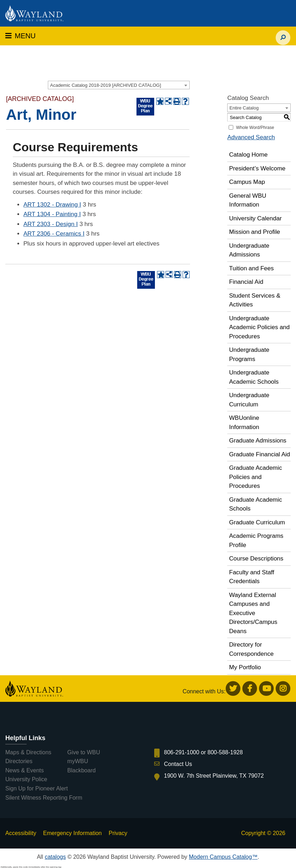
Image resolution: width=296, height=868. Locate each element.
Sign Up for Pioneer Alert (37, 788)
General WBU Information (248, 200)
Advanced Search (251, 137)
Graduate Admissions (258, 441)
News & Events (24, 770)
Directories (19, 761)
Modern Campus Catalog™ (223, 857)
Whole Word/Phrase (255, 128)
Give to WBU (84, 752)
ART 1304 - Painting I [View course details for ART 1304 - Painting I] (52, 214)
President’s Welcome (257, 168)
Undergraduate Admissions (249, 250)
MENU (20, 36)
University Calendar (255, 218)
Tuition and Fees (251, 268)
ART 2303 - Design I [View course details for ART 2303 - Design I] (51, 224)
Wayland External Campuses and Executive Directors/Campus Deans (253, 613)
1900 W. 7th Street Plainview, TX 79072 (214, 776)
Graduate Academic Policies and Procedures (255, 477)
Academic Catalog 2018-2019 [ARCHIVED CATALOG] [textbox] (105, 85)
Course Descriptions (256, 559)
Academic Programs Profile (256, 540)
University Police (26, 779)
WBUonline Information (244, 422)
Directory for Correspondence (251, 649)
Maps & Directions (28, 752)
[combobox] (119, 85)
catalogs (55, 857)
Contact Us (178, 764)
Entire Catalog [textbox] (244, 108)
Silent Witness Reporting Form (44, 798)
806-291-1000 (182, 752)
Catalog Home (248, 155)
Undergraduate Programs (249, 354)
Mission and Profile (255, 232)
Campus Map (247, 182)
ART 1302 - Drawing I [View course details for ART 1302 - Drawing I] (52, 205)
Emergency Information (72, 833)
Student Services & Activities (255, 300)
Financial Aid (246, 282)
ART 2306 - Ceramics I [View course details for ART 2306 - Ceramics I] (54, 234)
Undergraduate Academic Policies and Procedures (259, 327)
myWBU (78, 761)
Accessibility (21, 833)
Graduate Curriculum (257, 522)
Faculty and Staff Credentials (252, 577)
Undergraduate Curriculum (249, 400)
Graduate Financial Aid (259, 454)
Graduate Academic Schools (255, 504)
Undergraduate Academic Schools (254, 377)
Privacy (118, 833)
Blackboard (82, 770)
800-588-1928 (225, 752)
